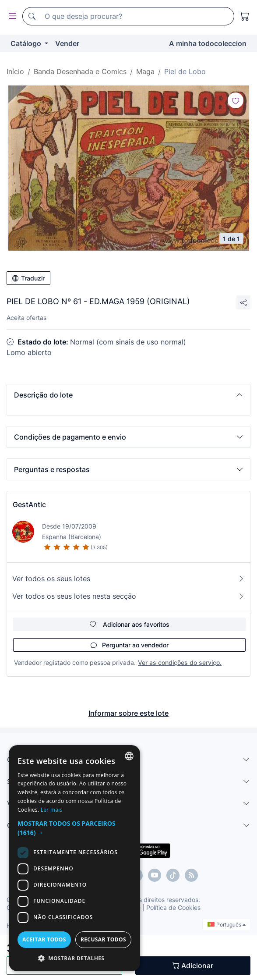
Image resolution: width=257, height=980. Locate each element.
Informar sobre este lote (128, 713)
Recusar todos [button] (103, 939)
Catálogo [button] (27, 43)
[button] (128, 395)
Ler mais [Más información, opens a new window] (52, 810)
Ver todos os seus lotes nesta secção (128, 596)
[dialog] (74, 858)
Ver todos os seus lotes (128, 579)
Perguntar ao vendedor (130, 645)
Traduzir (28, 278)
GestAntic (29, 504)
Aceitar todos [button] (44, 939)
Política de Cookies (173, 907)
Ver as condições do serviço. (180, 662)
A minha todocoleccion (208, 43)
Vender (67, 43)
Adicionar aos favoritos (130, 624)
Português (227, 925)
